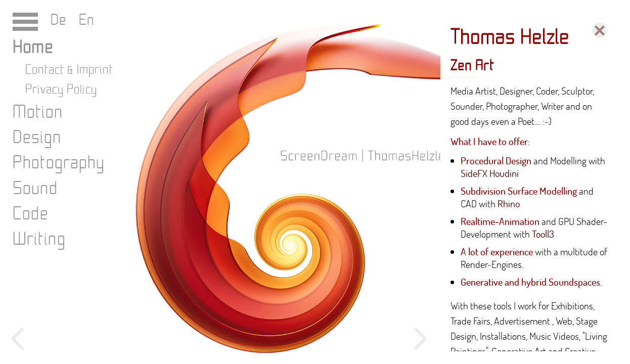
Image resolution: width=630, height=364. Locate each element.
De (61, 20)
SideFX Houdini (490, 173)
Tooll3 (543, 234)
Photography (59, 163)
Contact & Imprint (69, 70)
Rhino (509, 203)
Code (31, 214)
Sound (35, 189)
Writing (39, 239)
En (83, 20)
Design (37, 138)
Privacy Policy (61, 90)
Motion (38, 112)
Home (33, 48)
